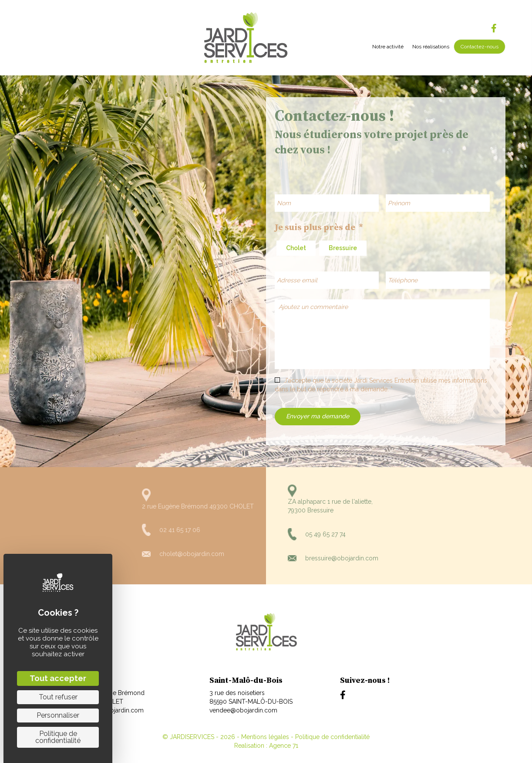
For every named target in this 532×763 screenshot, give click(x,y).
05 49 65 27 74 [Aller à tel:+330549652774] (325, 534)
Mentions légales (265, 737)
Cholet (296, 248)
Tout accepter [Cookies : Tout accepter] (58, 678)
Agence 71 (284, 746)
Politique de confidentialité (332, 737)
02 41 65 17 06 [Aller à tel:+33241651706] (180, 530)
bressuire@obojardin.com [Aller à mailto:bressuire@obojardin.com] (342, 558)
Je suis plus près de (319, 228)
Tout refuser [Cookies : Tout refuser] (58, 697)
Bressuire (343, 248)
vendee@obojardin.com (243, 710)
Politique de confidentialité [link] (58, 737)
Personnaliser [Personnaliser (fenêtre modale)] (58, 715)
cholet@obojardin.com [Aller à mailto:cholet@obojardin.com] (192, 554)
